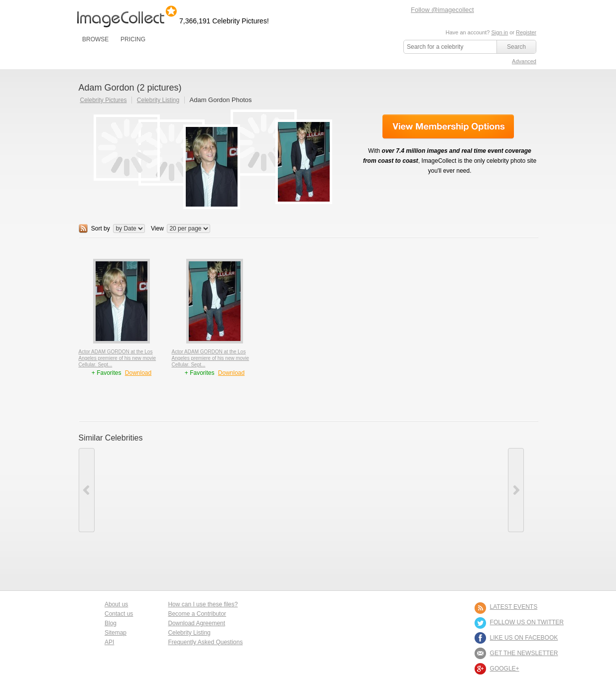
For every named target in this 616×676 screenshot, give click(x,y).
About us (116, 604)
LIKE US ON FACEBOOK (524, 638)
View (157, 228)
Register (526, 32)
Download (138, 373)
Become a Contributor (197, 614)
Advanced (524, 61)
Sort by (101, 228)
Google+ (505, 669)
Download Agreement (196, 623)
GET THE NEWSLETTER (524, 653)
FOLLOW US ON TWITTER (527, 622)
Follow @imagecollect (442, 10)
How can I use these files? (203, 604)
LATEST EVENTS (514, 607)
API (109, 642)
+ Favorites (107, 373)
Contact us (119, 614)
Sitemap (116, 633)
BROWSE (95, 39)
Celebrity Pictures (104, 100)
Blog (111, 623)
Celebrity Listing (158, 100)
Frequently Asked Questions (205, 642)
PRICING (133, 39)
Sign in (499, 32)
